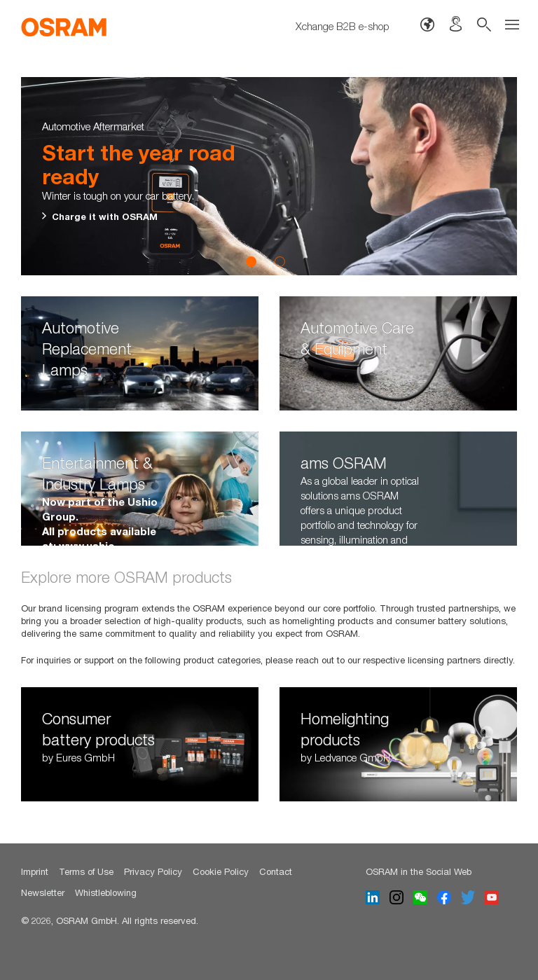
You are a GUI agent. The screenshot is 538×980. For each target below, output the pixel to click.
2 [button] (280, 261)
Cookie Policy (221, 871)
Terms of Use (86, 871)
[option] (269, 176)
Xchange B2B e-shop (343, 26)
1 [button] (251, 261)
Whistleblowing (106, 892)
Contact (276, 871)
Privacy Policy (153, 871)
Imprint (35, 871)
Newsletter (43, 892)
